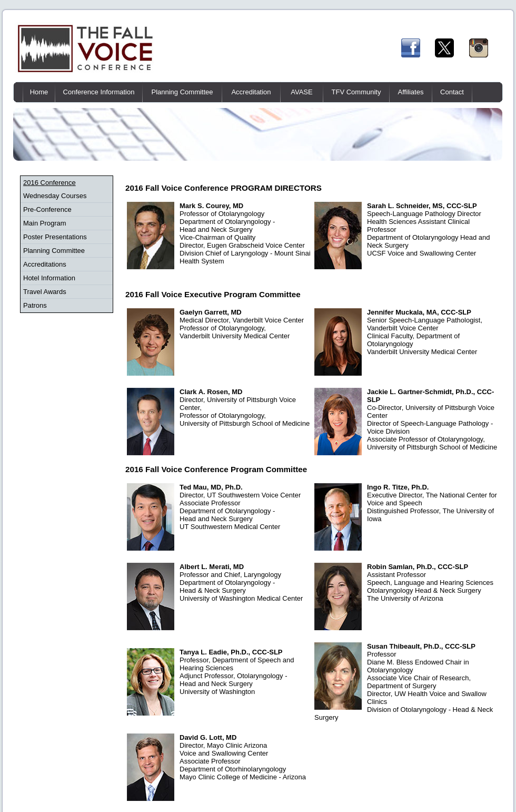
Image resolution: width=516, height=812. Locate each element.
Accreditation (251, 92)
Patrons (35, 305)
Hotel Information (49, 278)
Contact (452, 92)
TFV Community (356, 92)
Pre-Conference (47, 209)
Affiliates (411, 92)
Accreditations (45, 264)
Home (39, 92)
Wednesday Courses (55, 196)
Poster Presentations (55, 237)
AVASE (301, 92)
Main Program (45, 223)
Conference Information (99, 92)
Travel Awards (45, 292)
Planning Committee (182, 92)
